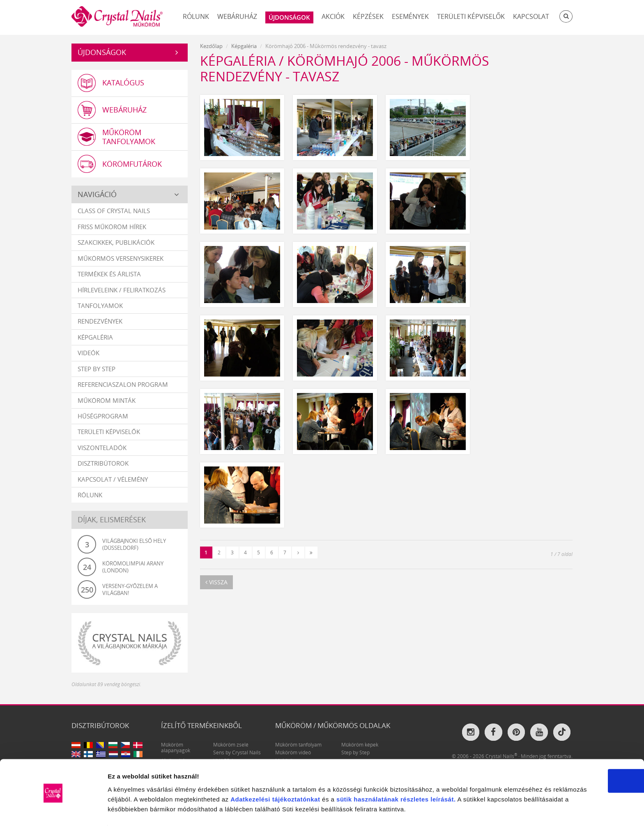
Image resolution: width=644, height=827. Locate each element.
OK (576, 734)
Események (410, 16)
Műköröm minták (107, 401)
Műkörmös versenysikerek (121, 259)
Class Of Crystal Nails (114, 211)
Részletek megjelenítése (144, 811)
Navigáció (97, 195)
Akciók (333, 16)
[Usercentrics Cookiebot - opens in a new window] (53, 811)
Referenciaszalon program (123, 385)
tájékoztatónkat (414, 752)
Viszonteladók (102, 448)
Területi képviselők (471, 16)
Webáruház (237, 16)
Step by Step (97, 369)
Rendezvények (100, 322)
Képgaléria (95, 338)
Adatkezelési (369, 752)
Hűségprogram (103, 416)
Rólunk (196, 16)
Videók (89, 353)
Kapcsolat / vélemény (113, 480)
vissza (216, 582)
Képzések (368, 16)
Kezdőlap (211, 46)
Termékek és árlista (109, 274)
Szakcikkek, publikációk (116, 243)
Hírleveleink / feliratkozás (122, 290)
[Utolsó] (311, 552)
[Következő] (298, 552)
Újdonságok (102, 52)
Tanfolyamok (100, 306)
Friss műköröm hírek (112, 227)
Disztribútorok (103, 464)
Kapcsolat (531, 16)
